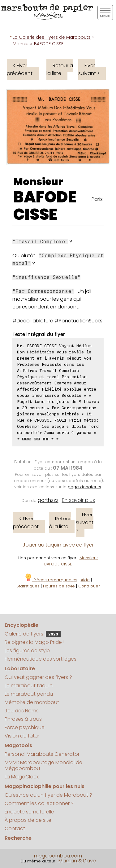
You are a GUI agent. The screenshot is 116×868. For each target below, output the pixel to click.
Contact (15, 828)
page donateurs (84, 487)
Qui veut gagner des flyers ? (38, 677)
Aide (85, 580)
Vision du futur (22, 736)
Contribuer (89, 586)
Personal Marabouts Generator (42, 754)
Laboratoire (20, 669)
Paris (97, 199)
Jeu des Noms (22, 711)
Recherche (18, 838)
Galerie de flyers (33, 634)
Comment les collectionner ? (39, 803)
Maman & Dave (77, 861)
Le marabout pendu (29, 694)
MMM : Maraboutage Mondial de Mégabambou (43, 765)
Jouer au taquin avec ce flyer (58, 545)
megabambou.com (58, 856)
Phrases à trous (23, 719)
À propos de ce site (28, 820)
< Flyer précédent (20, 69)
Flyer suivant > (89, 69)
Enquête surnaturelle (29, 812)
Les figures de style (27, 651)
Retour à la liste (60, 69)
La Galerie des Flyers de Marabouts (52, 37)
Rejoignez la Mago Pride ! (34, 642)
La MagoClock (22, 777)
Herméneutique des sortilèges (41, 659)
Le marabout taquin (29, 686)
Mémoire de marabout (32, 702)
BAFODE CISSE (45, 206)
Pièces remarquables (51, 580)
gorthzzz (48, 500)
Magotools (18, 745)
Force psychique (25, 727)
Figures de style (59, 586)
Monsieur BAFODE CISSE (71, 561)
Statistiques (28, 586)
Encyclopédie (21, 625)
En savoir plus (78, 500)
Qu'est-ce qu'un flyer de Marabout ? (48, 795)
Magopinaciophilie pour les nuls (45, 786)
